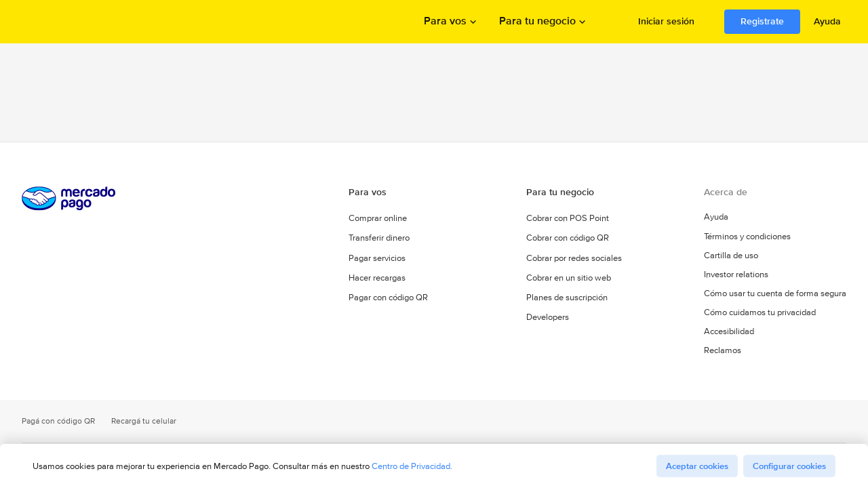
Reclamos (723, 351)
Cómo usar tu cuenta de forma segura (775, 294)
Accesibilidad (729, 332)
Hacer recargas (377, 278)
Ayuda (827, 21)
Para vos (445, 22)
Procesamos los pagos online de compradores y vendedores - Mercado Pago (70, 22)
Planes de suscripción (567, 297)
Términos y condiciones (748, 237)
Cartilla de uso (731, 256)
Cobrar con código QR (568, 238)
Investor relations (736, 275)
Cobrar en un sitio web (569, 278)
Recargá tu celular (144, 421)
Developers (548, 317)
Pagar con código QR (388, 297)
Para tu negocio (537, 22)
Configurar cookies (789, 466)
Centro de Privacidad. (412, 466)
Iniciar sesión (666, 21)
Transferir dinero (379, 238)
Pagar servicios (377, 258)
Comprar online (378, 219)
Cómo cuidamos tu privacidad (760, 313)
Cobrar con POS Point (568, 219)
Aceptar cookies (697, 466)
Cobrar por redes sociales (574, 258)
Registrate (762, 21)
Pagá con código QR (58, 421)
